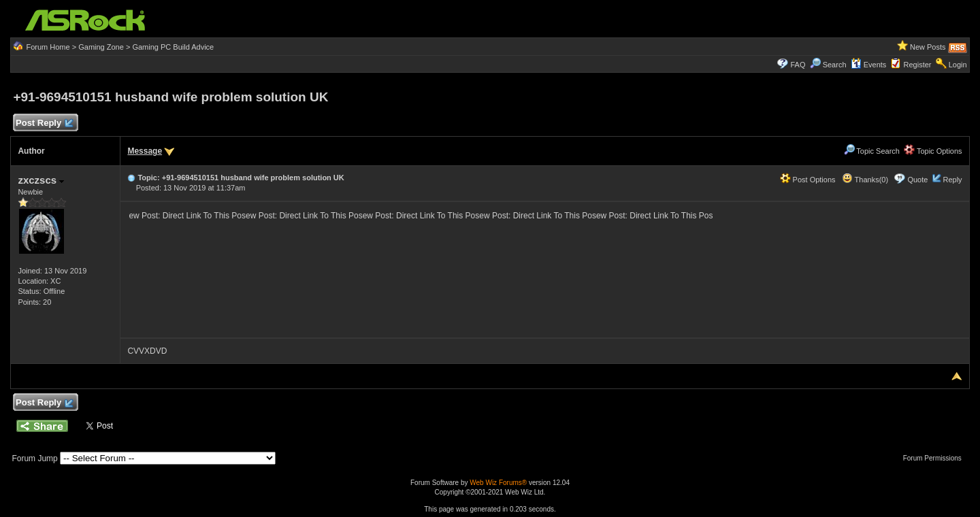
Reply (952, 180)
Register (918, 65)
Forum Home (48, 47)
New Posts (928, 47)
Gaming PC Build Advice (173, 47)
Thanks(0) (865, 180)
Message (145, 151)
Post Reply (44, 123)
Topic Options (933, 151)
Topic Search (872, 151)
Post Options (808, 180)
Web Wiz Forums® (498, 483)
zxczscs (41, 180)
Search (835, 65)
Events (869, 65)
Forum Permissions (936, 458)
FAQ (798, 65)
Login (958, 65)
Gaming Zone (101, 47)
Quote (917, 180)
